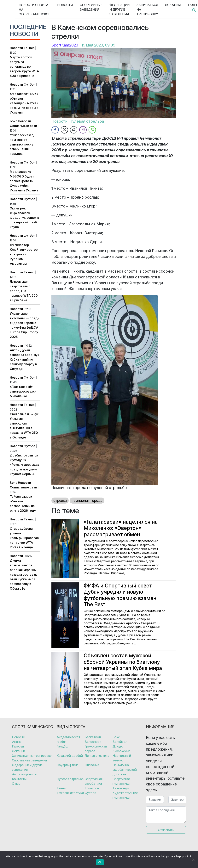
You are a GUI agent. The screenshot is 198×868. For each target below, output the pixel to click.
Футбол (29, 84)
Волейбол (120, 742)
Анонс (17, 742)
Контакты (19, 779)
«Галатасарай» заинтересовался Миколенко (23, 391)
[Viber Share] (83, 130)
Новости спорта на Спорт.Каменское (35, 9)
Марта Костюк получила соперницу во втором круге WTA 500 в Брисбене (24, 66)
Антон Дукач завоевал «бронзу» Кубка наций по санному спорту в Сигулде (25, 359)
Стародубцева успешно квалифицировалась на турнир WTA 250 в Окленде (25, 538)
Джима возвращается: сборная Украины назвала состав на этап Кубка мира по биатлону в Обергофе (24, 574)
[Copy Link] (74, 130)
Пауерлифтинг (67, 765)
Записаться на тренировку (147, 9)
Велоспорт (93, 742)
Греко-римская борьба (96, 749)
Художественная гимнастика (125, 795)
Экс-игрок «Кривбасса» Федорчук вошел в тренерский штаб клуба (24, 218)
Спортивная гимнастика (121, 781)
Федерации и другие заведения (119, 9)
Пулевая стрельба (87, 121)
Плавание (92, 765)
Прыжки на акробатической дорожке (125, 770)
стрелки (60, 501)
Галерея (18, 746)
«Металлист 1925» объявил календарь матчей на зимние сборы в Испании (24, 103)
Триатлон (92, 788)
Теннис (29, 48)
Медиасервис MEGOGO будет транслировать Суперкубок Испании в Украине (24, 181)
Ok (100, 862)
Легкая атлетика (97, 756)
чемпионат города (87, 501)
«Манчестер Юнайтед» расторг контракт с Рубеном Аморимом (24, 254)
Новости (65, 5)
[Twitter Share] (64, 130)
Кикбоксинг (121, 751)
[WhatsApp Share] (92, 130)
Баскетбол (93, 737)
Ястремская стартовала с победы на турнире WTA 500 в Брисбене (24, 291)
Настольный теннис (122, 758)
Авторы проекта (24, 774)
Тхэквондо (121, 788)
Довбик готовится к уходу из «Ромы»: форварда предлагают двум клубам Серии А (24, 465)
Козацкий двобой (70, 756)
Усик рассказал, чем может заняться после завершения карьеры (22, 144)
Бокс (14, 121)
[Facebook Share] (55, 130)
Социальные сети (23, 126)
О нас (16, 784)
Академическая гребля (68, 739)
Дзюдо (118, 746)
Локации (173, 5)
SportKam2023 (65, 45)
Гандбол (63, 746)
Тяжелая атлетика (70, 793)
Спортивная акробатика (94, 781)
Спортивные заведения (91, 7)
